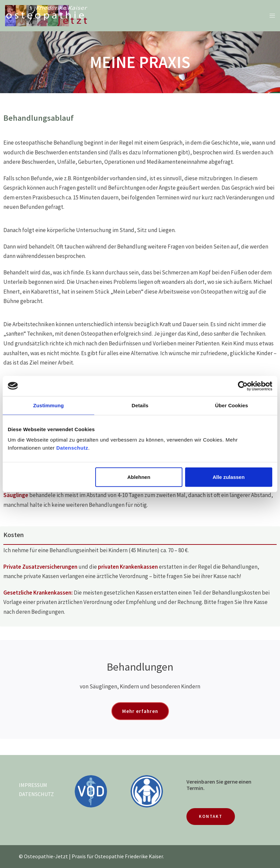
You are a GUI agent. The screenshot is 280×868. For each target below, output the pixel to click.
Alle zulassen (229, 477)
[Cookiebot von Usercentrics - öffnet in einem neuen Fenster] (243, 386)
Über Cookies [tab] (232, 405)
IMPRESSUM (33, 785)
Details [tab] (140, 405)
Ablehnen (139, 477)
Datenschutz (72, 448)
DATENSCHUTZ (36, 794)
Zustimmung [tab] (49, 405)
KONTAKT (211, 816)
